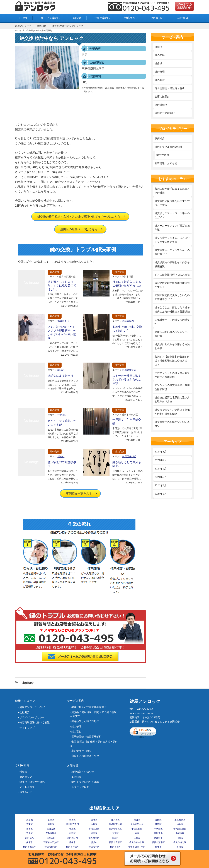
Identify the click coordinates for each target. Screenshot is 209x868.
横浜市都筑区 (30, 847)
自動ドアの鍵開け (165, 113)
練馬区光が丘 (129, 456)
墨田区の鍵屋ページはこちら (79, 229)
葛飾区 (158, 820)
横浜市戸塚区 (72, 847)
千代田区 (158, 829)
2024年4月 (161, 485)
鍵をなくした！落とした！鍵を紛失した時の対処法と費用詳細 (172, 309)
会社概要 (183, 18)
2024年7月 (161, 460)
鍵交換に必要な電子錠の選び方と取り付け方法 (172, 399)
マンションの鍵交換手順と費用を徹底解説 (172, 387)
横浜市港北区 (180, 842)
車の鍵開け (161, 105)
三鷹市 (137, 838)
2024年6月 (161, 469)
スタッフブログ (80, 787)
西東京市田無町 (51, 842)
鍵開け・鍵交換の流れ (32, 782)
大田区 (137, 820)
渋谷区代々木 (137, 824)
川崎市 (61, 456)
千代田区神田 (180, 829)
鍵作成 (158, 63)
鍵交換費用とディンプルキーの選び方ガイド (172, 252)
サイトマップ (27, 728)
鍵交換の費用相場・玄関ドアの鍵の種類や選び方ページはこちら (79, 217)
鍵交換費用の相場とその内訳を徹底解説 (172, 264)
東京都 (30, 820)
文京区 (115, 833)
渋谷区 (94, 824)
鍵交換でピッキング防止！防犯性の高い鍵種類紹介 (172, 412)
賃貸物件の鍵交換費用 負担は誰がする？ (172, 285)
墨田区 (30, 829)
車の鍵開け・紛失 (81, 751)
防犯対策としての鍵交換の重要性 (172, 322)
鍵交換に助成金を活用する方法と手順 (172, 346)
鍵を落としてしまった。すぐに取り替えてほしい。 (62, 285)
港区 (137, 833)
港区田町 (51, 838)
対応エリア (131, 18)
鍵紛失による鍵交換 (60, 376)
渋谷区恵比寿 (115, 824)
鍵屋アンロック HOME (32, 707)
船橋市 (158, 847)
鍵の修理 (160, 72)
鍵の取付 (160, 80)
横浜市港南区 (158, 842)
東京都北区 (180, 820)
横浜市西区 (115, 847)
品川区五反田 (72, 824)
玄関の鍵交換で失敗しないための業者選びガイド (172, 297)
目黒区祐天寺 (129, 370)
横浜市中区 (94, 847)
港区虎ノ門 (72, 838)
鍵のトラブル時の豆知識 (168, 147)
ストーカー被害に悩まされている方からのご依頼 (127, 379)
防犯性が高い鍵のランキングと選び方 (172, 334)
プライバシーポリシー (32, 717)
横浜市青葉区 (115, 842)
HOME (24, 18)
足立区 (51, 820)
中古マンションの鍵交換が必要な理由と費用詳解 (172, 375)
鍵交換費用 (163, 155)
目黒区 (115, 838)
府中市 (72, 842)
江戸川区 (62, 415)
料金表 (77, 18)
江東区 (30, 824)
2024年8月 (161, 452)
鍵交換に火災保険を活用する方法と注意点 (172, 203)
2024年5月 (161, 477)
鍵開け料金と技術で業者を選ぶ (89, 707)
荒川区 (72, 820)
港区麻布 (30, 838)
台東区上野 (94, 829)
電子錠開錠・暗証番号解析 (170, 88)
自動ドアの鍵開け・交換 (85, 756)
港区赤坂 (180, 833)
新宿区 (158, 824)
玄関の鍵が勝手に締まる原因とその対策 (172, 191)
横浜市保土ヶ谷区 (137, 847)
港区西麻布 (128, 321)
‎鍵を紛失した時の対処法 (85, 721)
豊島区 (30, 833)
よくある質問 (27, 787)
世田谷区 (51, 829)
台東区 (72, 829)
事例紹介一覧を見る (79, 494)
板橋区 (94, 820)
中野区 (72, 833)
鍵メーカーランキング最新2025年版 (172, 228)
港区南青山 (63, 321)
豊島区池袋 (51, 833)
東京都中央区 (115, 829)
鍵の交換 (55, 272)
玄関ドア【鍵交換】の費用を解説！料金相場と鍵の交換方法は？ (172, 361)
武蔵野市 (158, 838)
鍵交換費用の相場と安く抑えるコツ (172, 424)
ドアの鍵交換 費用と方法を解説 (172, 275)
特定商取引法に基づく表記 (35, 722)
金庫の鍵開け (162, 97)
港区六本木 (94, 838)
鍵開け (158, 47)
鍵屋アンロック (23, 26)
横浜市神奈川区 (137, 842)
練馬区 (94, 833)
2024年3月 (161, 494)
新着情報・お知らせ (166, 163)
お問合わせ (26, 792)
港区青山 (158, 833)
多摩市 (30, 842)
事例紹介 (42, 26)
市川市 (180, 847)
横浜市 (61, 370)
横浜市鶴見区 (51, 847)
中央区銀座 (137, 829)
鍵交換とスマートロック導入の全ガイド (172, 215)
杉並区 (180, 824)
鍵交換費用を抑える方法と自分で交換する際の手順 (172, 240)
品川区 (51, 824)
